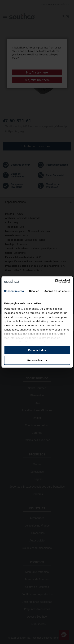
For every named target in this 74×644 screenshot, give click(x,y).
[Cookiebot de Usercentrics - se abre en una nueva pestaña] (55, 281)
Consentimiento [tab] (14, 291)
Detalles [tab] (34, 291)
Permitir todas (37, 350)
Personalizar (37, 360)
